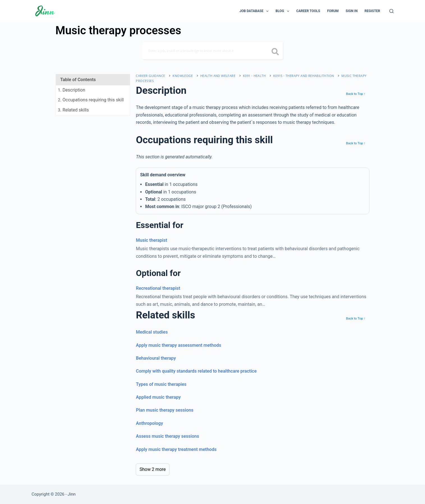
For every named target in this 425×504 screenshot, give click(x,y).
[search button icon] (275, 52)
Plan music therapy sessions (165, 410)
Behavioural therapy (156, 358)
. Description (72, 90)
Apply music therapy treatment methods (176, 449)
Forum (333, 11)
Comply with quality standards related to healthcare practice (196, 371)
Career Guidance (150, 76)
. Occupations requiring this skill (91, 100)
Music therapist (151, 240)
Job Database (255, 11)
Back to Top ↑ (356, 94)
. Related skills (73, 110)
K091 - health (254, 76)
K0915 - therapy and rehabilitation (304, 76)
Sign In (352, 11)
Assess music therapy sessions (167, 436)
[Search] (391, 11)
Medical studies (152, 332)
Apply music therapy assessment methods (178, 345)
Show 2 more (152, 469)
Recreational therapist (158, 288)
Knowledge (183, 76)
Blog (283, 11)
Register (372, 11)
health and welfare (218, 76)
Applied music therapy (158, 397)
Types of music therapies (161, 384)
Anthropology (149, 423)
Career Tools (308, 11)
